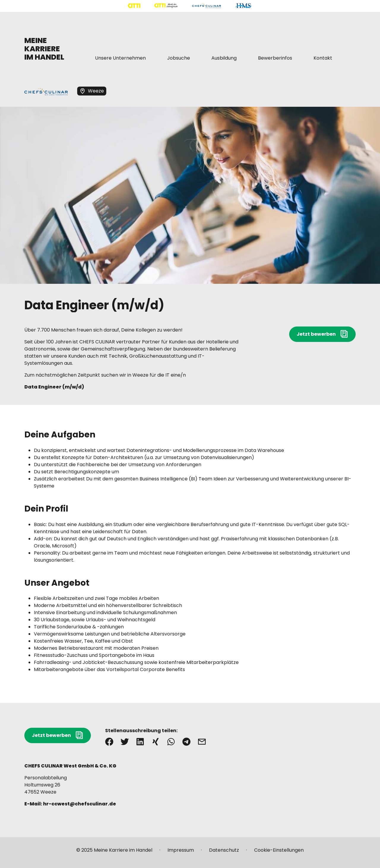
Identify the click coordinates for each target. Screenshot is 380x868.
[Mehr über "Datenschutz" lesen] (224, 853)
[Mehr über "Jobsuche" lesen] (179, 58)
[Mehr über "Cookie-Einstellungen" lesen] (279, 853)
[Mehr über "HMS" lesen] (244, 6)
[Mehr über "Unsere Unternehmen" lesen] (120, 58)
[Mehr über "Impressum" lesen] (181, 853)
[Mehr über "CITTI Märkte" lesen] (166, 6)
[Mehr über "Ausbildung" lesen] (224, 58)
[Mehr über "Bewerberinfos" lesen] (275, 58)
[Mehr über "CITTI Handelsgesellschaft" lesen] (134, 6)
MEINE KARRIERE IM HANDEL (44, 49)
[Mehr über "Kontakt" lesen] (323, 58)
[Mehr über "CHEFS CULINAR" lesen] (206, 6)
